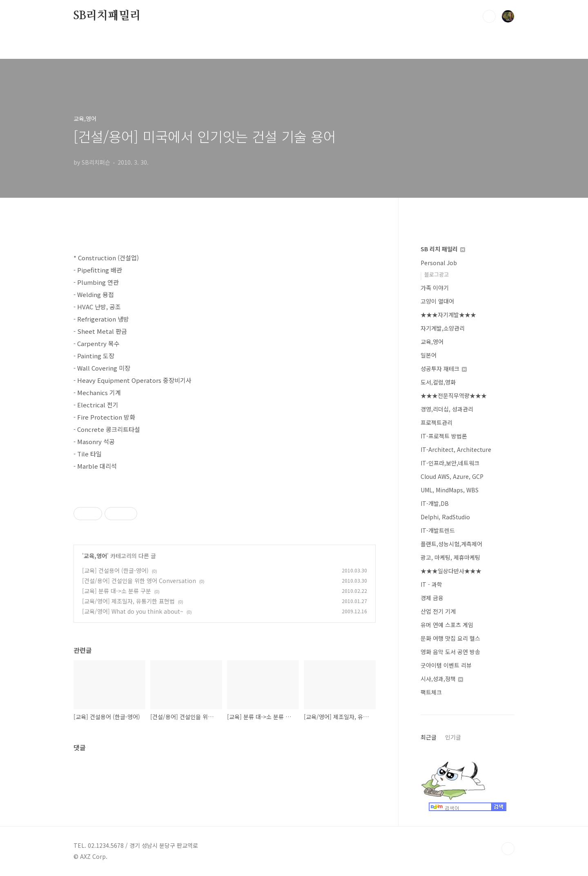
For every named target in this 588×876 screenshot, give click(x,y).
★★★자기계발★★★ (448, 315)
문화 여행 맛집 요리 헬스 (450, 638)
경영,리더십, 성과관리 (447, 409)
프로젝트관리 (437, 422)
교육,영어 (95, 556)
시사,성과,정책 (442, 679)
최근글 (429, 737)
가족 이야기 (435, 288)
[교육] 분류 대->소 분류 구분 (117, 591)
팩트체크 (431, 692)
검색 (489, 16)
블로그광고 (437, 274)
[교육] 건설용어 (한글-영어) (115, 570)
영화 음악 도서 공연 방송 (450, 652)
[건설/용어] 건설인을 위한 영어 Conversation (139, 581)
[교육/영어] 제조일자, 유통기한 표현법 (128, 601)
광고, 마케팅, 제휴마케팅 (450, 557)
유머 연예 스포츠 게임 (447, 625)
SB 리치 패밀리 (443, 249)
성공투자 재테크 (444, 369)
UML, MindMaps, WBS (450, 490)
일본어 (429, 355)
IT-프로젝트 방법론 (444, 436)
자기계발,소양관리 (443, 328)
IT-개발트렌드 (438, 530)
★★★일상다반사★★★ (451, 571)
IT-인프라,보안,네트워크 (450, 463)
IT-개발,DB (435, 503)
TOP (508, 849)
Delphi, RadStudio (445, 517)
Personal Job (439, 263)
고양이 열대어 (437, 301)
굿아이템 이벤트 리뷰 (446, 665)
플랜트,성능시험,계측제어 (451, 544)
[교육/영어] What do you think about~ (133, 611)
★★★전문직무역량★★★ (454, 396)
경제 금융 (432, 598)
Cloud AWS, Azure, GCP (452, 476)
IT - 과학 (431, 584)
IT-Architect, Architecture (456, 449)
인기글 (453, 737)
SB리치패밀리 (107, 16)
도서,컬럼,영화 (438, 382)
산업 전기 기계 (438, 611)
